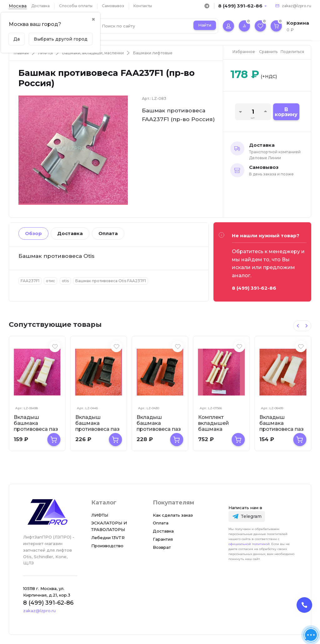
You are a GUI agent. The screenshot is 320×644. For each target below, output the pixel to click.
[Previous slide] (298, 326)
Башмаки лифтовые (153, 53)
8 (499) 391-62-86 (240, 6)
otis (65, 281)
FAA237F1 (30, 281)
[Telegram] (247, 516)
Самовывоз (113, 6)
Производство (107, 546)
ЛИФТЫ (45, 53)
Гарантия (163, 539)
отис (50, 281)
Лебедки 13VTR (108, 538)
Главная (21, 53)
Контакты (143, 6)
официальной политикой (249, 544)
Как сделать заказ (173, 515)
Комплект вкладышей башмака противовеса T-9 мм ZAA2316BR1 (220, 429)
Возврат (162, 547)
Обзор (33, 233)
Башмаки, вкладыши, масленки (93, 53)
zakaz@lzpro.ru (297, 6)
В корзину (286, 112)
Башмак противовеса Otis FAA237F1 (111, 281)
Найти (205, 25)
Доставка (40, 6)
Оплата (108, 233)
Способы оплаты (76, 6)
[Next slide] (307, 326)
